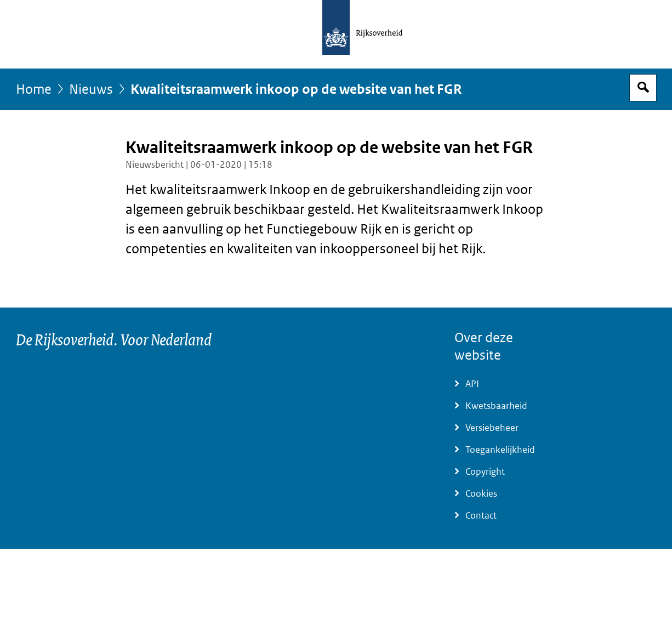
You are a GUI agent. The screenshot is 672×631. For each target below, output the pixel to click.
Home (34, 90)
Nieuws (91, 90)
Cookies (481, 494)
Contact (481, 516)
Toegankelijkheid (500, 450)
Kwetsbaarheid (496, 406)
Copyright (485, 472)
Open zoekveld (643, 88)
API (472, 384)
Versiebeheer (492, 428)
